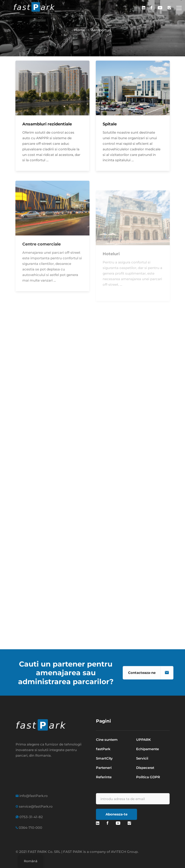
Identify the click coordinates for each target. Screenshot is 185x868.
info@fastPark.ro (33, 796)
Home (80, 30)
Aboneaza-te (116, 814)
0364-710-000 (30, 828)
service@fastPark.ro (35, 806)
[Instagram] (129, 823)
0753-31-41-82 (31, 817)
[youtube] (118, 823)
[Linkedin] (98, 823)
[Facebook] (108, 823)
